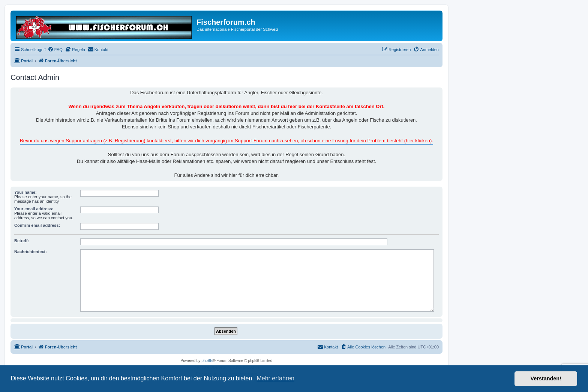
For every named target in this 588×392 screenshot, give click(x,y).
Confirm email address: (37, 225)
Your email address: (34, 209)
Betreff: (22, 241)
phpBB (207, 361)
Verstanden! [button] (546, 378)
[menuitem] (55, 50)
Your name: (25, 192)
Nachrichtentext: (31, 252)
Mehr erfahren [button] (275, 378)
